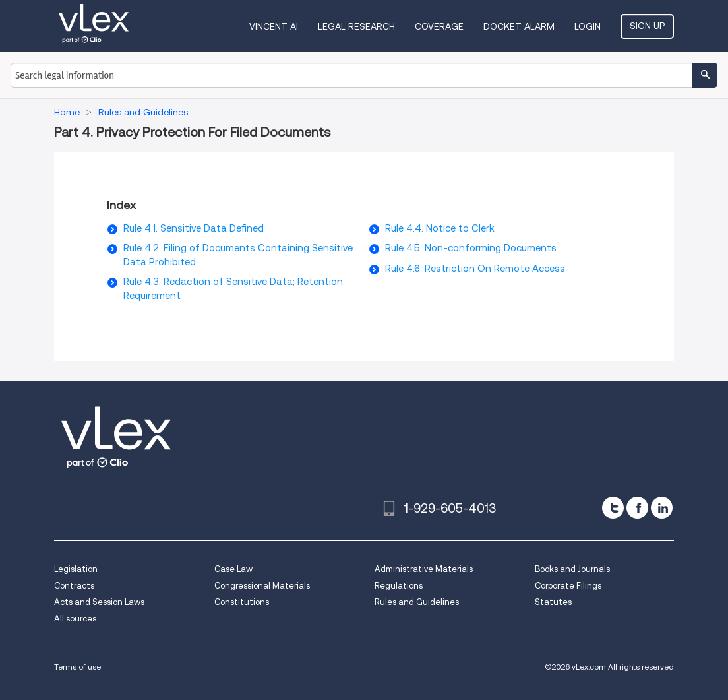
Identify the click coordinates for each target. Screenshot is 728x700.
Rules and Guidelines (417, 602)
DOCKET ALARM (519, 26)
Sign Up (647, 26)
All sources (75, 619)
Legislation (76, 569)
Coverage (439, 26)
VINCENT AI (274, 26)
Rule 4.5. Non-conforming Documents (471, 248)
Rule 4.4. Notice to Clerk (440, 228)
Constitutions (242, 602)
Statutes (553, 602)
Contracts (74, 586)
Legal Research (356, 26)
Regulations (399, 586)
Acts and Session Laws (99, 602)
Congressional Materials (262, 586)
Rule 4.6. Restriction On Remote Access (475, 269)
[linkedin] (662, 508)
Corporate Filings (568, 586)
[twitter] (613, 508)
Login (588, 26)
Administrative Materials (424, 569)
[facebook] (637, 508)
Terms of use (77, 667)
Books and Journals (572, 569)
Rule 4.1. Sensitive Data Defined (194, 228)
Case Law (233, 569)
